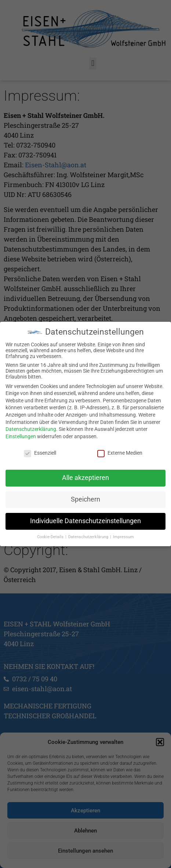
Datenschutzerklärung (31, 429)
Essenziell (40, 452)
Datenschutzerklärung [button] (89, 537)
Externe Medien (120, 452)
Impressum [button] (123, 537)
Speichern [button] (85, 499)
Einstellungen (21, 436)
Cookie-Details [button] (51, 537)
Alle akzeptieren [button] (85, 478)
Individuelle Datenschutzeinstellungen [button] (85, 521)
